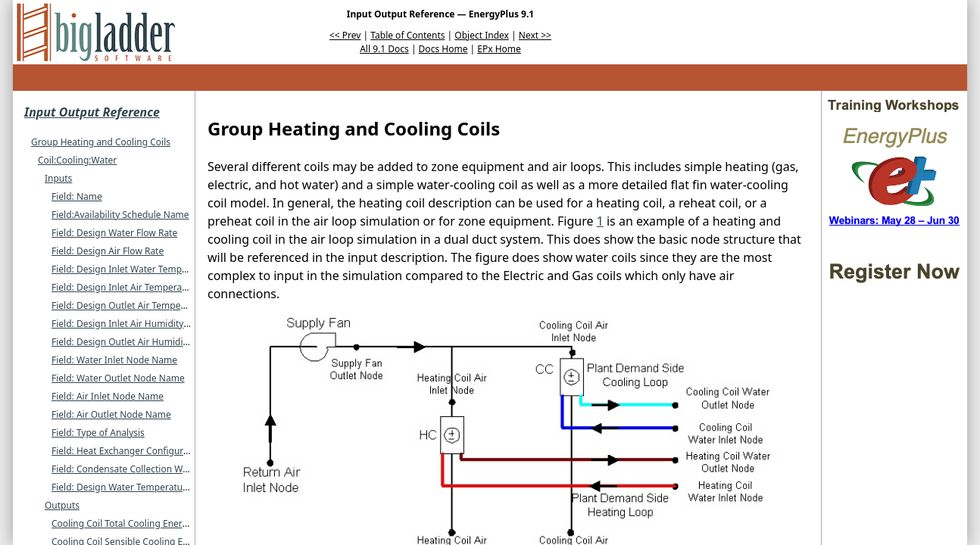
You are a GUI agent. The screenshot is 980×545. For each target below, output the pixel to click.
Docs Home (443, 49)
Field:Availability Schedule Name (120, 215)
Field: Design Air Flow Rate (108, 251)
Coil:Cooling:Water (77, 160)
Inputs (58, 178)
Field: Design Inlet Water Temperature (132, 269)
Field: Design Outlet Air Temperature (129, 305)
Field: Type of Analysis (98, 433)
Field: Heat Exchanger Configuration (128, 451)
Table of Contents (407, 35)
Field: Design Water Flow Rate (114, 233)
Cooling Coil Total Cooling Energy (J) (128, 523)
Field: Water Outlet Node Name (118, 378)
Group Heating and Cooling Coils (101, 142)
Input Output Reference (92, 112)
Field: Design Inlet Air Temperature (125, 287)
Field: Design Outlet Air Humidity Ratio (133, 342)
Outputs (62, 505)
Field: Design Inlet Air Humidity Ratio (130, 324)
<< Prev (345, 35)
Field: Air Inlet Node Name (108, 396)
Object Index (482, 35)
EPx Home (499, 49)
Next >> (535, 35)
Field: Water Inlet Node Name (114, 360)
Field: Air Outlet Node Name (111, 414)
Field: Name (77, 196)
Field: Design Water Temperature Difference (145, 487)
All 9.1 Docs (384, 49)
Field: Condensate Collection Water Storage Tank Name (169, 469)
